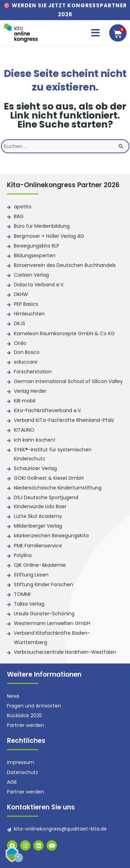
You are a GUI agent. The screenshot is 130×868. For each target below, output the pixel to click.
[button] (96, 33)
